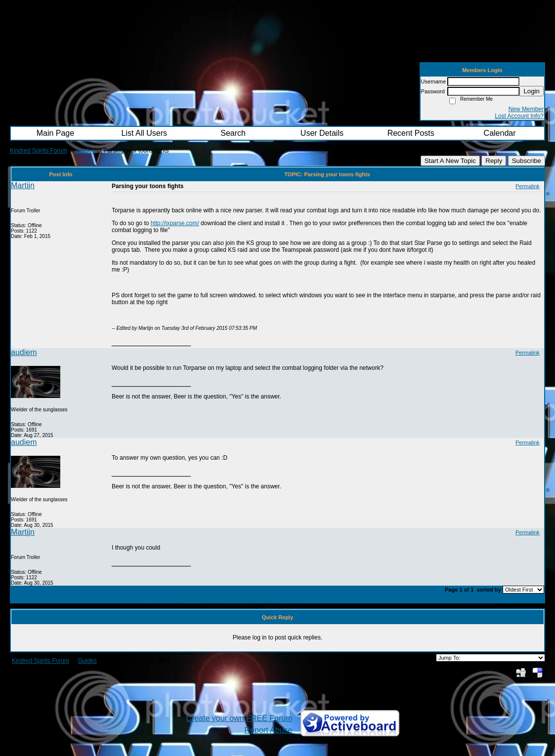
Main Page (56, 133)
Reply (494, 161)
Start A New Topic (450, 161)
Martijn (23, 185)
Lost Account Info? (519, 116)
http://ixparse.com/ (175, 223)
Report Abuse (269, 730)
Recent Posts (411, 133)
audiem (24, 352)
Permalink (528, 186)
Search (233, 133)
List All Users (144, 133)
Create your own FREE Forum (239, 718)
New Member (526, 109)
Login (532, 91)
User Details (322, 133)
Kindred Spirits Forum (39, 151)
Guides (85, 151)
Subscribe (527, 161)
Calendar (500, 133)
